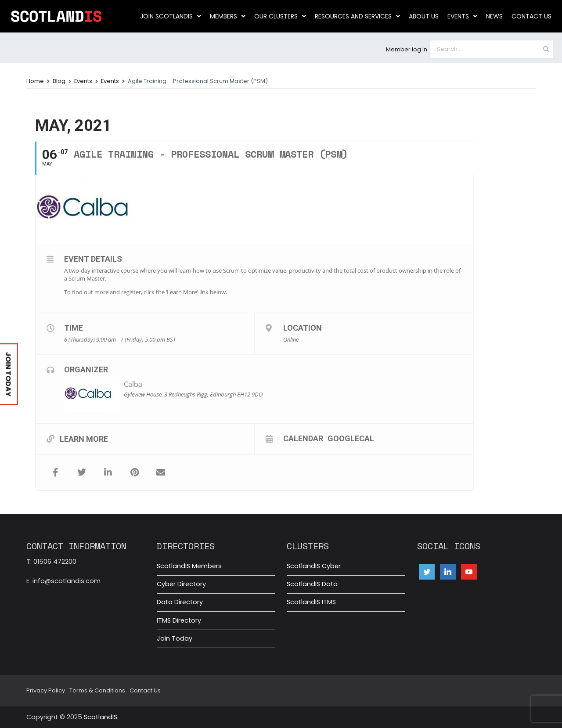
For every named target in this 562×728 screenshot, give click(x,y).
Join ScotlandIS (171, 16)
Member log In (407, 49)
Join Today (175, 638)
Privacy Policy (46, 690)
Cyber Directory (181, 584)
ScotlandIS (101, 717)
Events (462, 16)
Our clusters (280, 16)
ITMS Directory (179, 620)
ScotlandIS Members (189, 566)
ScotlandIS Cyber (314, 566)
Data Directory (180, 602)
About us (424, 16)
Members (228, 16)
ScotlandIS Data (312, 584)
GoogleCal (351, 438)
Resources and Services (357, 16)
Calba (133, 384)
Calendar (303, 438)
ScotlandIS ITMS (311, 602)
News (494, 16)
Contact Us (531, 16)
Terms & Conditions (97, 690)
